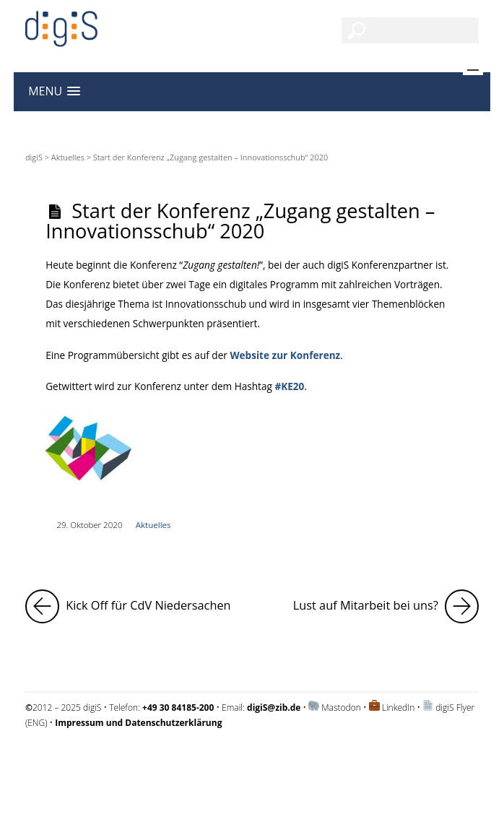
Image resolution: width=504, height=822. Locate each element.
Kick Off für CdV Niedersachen (128, 606)
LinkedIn (399, 708)
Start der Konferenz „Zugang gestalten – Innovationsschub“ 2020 (240, 220)
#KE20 (289, 386)
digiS (34, 157)
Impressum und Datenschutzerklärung (100, 760)
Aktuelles (68, 157)
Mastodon (341, 708)
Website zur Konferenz (284, 355)
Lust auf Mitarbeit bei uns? (386, 606)
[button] (54, 91)
